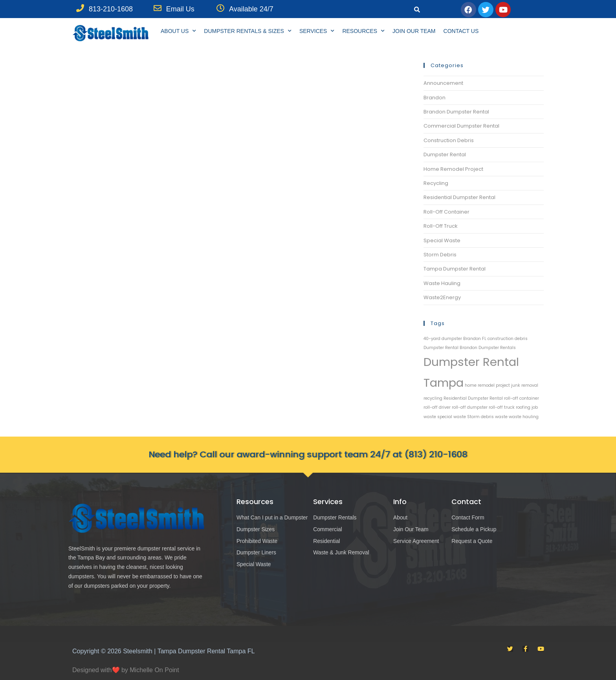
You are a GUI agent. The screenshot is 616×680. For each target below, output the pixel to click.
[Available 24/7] (220, 8)
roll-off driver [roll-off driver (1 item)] (437, 407)
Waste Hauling (442, 283)
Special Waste (442, 240)
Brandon (434, 98)
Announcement (443, 83)
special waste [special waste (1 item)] (452, 417)
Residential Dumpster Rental (459, 197)
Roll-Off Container (446, 212)
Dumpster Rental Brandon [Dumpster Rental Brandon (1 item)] (450, 348)
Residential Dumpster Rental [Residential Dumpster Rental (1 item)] (473, 398)
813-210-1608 (111, 9)
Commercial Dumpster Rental (461, 126)
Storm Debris (440, 255)
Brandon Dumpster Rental (456, 112)
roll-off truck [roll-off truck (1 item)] (502, 407)
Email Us (180, 9)
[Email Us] (158, 8)
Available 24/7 (251, 9)
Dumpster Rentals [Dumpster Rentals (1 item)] (497, 348)
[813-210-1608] (80, 8)
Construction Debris (449, 140)
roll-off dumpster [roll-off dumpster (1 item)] (470, 407)
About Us (178, 31)
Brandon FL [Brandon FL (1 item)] (475, 339)
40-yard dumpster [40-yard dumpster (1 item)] (443, 339)
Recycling (436, 183)
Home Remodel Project (453, 169)
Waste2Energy (442, 297)
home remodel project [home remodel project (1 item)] (487, 385)
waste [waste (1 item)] (501, 417)
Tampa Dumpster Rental (455, 269)
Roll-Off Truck (441, 226)
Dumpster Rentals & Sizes (248, 31)
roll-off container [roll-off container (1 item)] (522, 398)
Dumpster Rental (445, 154)
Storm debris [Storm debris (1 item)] (480, 417)
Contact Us (461, 31)
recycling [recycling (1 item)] (433, 398)
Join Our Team (414, 31)
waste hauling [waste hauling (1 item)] (524, 417)
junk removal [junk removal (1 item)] (525, 385)
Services (317, 31)
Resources (363, 31)
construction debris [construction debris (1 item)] (508, 339)
